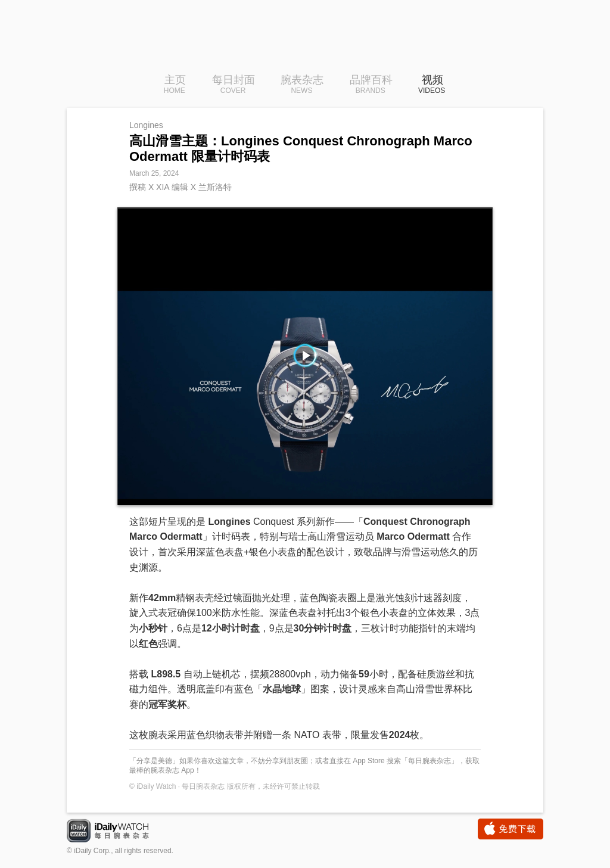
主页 (175, 85)
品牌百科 (371, 85)
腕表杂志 (302, 85)
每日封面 (234, 85)
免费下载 (511, 829)
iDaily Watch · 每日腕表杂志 (117, 832)
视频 (432, 85)
